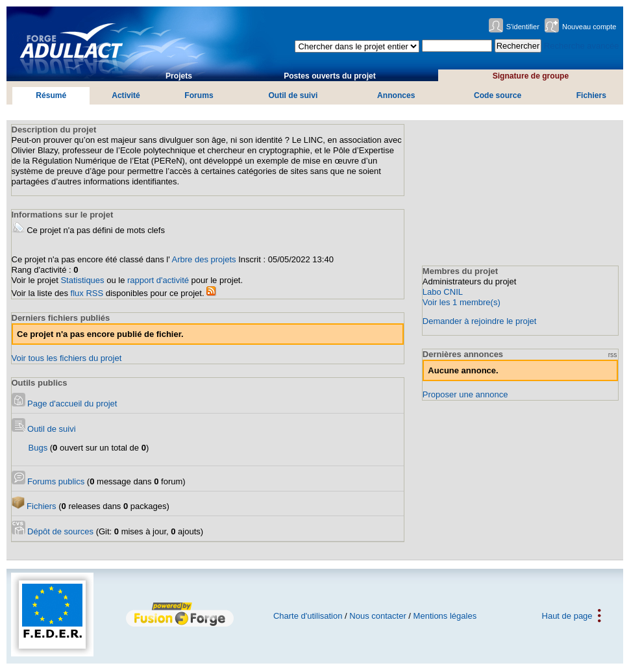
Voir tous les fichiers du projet (67, 358)
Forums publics (48, 481)
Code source (498, 95)
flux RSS (87, 293)
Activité (126, 95)
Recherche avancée (582, 46)
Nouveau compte (589, 27)
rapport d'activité (158, 280)
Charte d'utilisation (308, 616)
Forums (199, 95)
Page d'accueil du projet (65, 404)
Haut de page (567, 616)
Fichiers (591, 95)
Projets (179, 76)
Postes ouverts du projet (330, 76)
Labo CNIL (443, 292)
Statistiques (82, 280)
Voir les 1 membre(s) (462, 302)
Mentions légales (445, 616)
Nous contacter (377, 616)
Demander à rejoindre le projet (480, 321)
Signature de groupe (531, 76)
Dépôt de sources (53, 531)
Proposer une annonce (465, 394)
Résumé (51, 95)
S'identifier (523, 27)
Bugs (38, 448)
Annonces (396, 95)
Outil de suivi (293, 95)
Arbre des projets (204, 259)
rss (613, 355)
